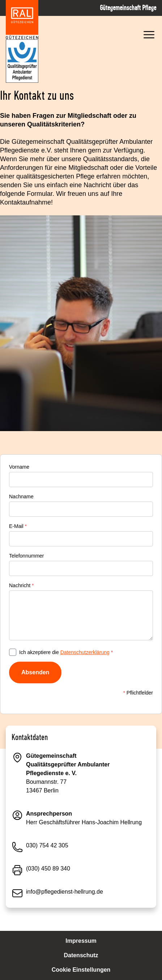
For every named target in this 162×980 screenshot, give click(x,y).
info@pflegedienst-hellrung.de (65, 892)
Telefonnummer (27, 556)
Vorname (19, 467)
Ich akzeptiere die (66, 652)
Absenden (35, 672)
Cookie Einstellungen (81, 970)
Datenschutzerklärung (85, 652)
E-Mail (18, 526)
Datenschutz (81, 955)
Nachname (21, 497)
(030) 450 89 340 (48, 869)
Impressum (81, 941)
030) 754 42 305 (47, 845)
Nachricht (21, 585)
